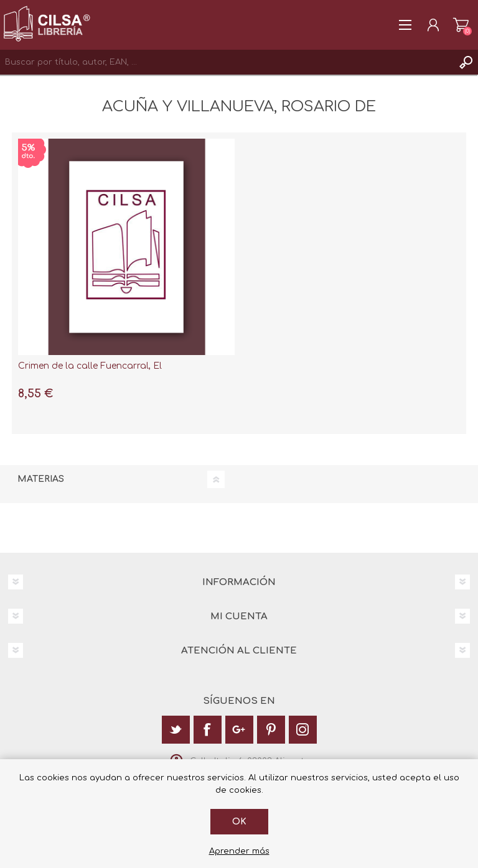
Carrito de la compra (461, 25)
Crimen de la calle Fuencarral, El (90, 366)
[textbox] (227, 62)
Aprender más (239, 851)
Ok (239, 822)
